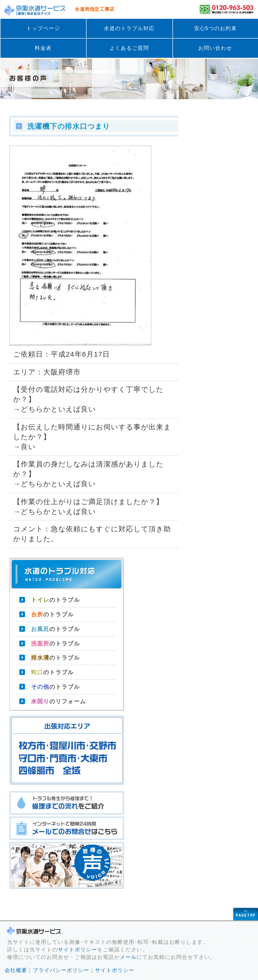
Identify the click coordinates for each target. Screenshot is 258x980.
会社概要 (16, 970)
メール (128, 957)
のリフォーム (59, 701)
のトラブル (55, 600)
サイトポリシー (78, 949)
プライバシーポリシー (61, 970)
